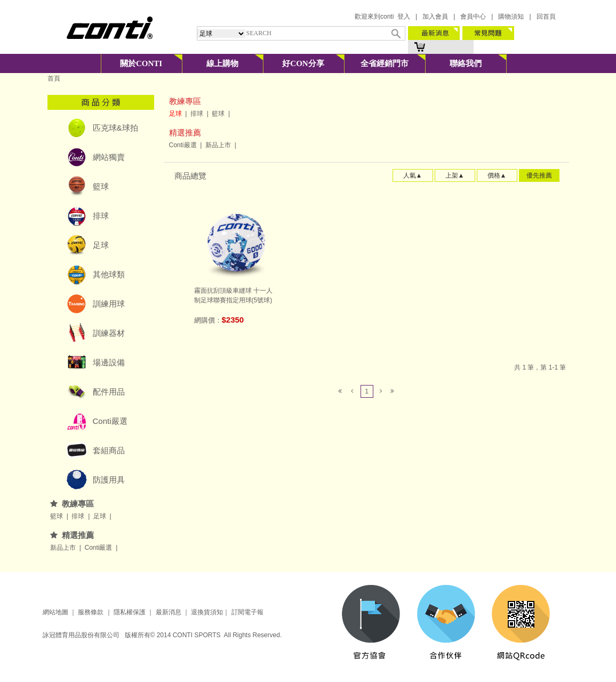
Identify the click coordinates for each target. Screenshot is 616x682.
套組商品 (109, 450)
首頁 (54, 78)
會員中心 (473, 17)
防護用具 (109, 480)
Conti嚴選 (110, 421)
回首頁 (546, 17)
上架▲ (455, 175)
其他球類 (109, 274)
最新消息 (167, 612)
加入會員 (435, 17)
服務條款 (91, 612)
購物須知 (511, 17)
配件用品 (109, 392)
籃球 (101, 186)
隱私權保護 (130, 612)
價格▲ (497, 175)
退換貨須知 (207, 612)
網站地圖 (55, 612)
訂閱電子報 (247, 612)
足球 (101, 245)
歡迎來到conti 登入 (382, 17)
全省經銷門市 (385, 63)
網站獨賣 (109, 157)
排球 (101, 216)
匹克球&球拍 (115, 128)
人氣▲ (413, 175)
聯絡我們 (466, 63)
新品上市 (64, 548)
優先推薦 (539, 175)
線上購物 (222, 63)
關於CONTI (141, 63)
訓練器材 (109, 333)
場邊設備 (109, 362)
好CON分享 (303, 63)
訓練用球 (109, 304)
